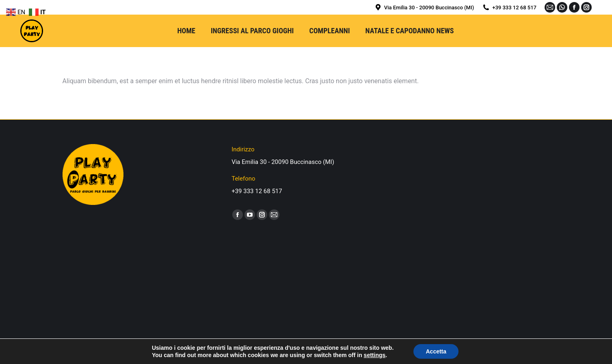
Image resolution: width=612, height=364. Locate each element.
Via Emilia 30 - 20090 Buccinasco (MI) (424, 8)
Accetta (436, 351)
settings (375, 355)
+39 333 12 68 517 (509, 8)
